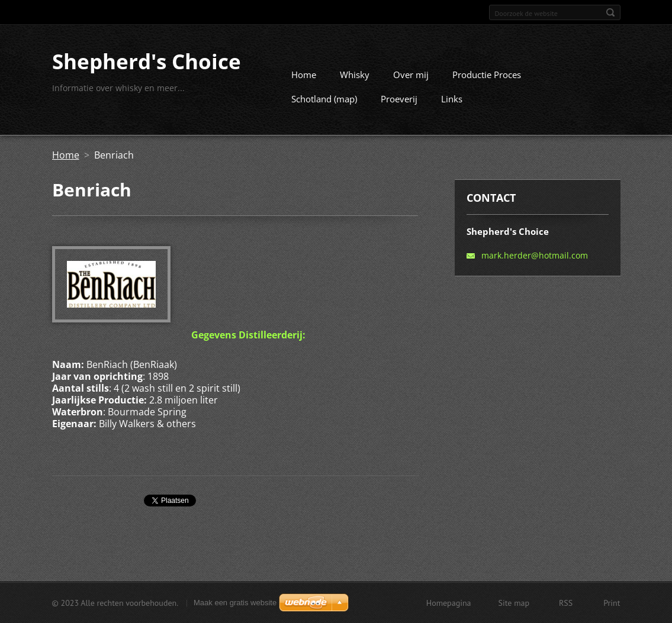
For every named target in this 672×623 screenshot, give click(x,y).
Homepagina (449, 603)
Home (304, 75)
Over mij (411, 75)
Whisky (355, 75)
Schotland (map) (324, 99)
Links (452, 99)
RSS (566, 603)
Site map (514, 603)
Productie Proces (487, 75)
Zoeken (610, 12)
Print (612, 603)
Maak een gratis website (235, 603)
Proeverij (399, 99)
